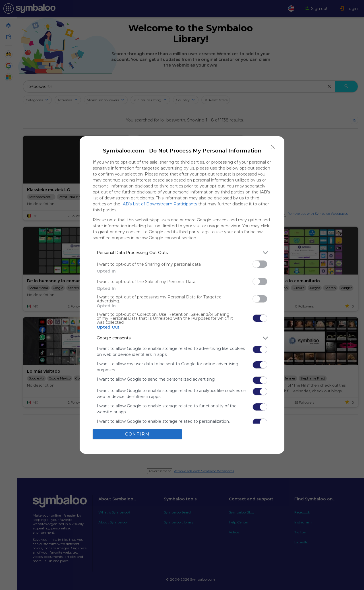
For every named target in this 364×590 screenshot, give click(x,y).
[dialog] (182, 295)
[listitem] (182, 253)
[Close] (273, 147)
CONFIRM (137, 434)
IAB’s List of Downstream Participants (159, 204)
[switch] (260, 264)
